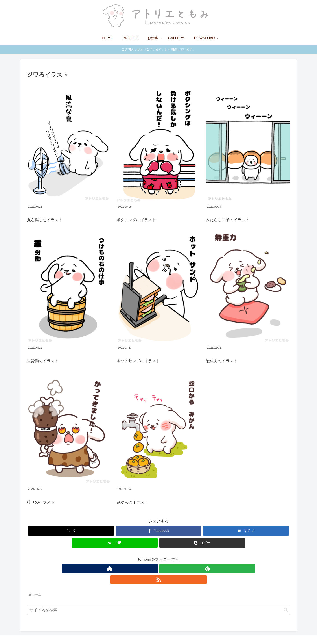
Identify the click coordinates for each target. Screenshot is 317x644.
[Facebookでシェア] (159, 531)
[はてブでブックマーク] (246, 531)
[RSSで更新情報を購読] (169, 569)
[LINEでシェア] (115, 543)
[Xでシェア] (71, 531)
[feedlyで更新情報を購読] (158, 569)
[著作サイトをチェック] (148, 569)
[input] (158, 599)
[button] (202, 543)
